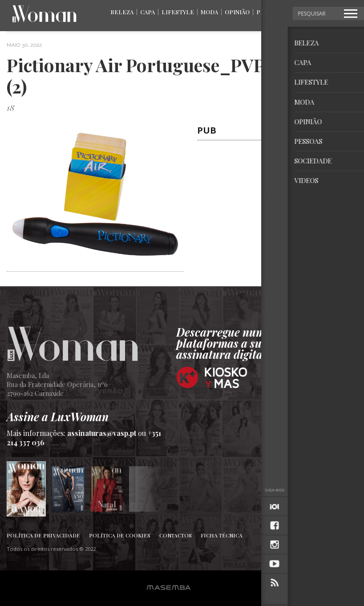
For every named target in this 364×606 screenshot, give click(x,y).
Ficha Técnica (222, 535)
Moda (209, 12)
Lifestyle (178, 12)
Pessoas (270, 12)
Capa (148, 12)
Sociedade (307, 12)
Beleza (122, 12)
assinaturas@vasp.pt (102, 433)
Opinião (237, 12)
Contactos (176, 535)
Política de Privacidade (43, 535)
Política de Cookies (120, 535)
